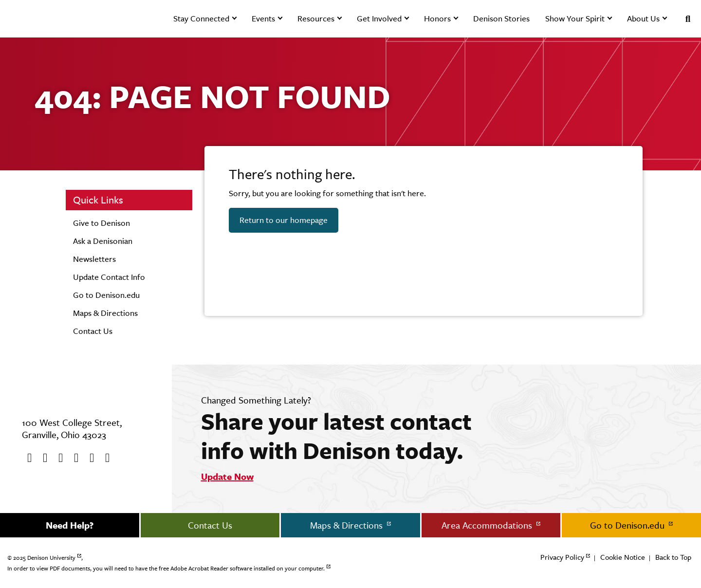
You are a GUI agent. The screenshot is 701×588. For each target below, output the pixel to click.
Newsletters (94, 259)
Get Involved (379, 18)
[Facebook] (26, 458)
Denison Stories (501, 18)
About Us (643, 18)
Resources (316, 18)
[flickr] (89, 458)
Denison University (51, 558)
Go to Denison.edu (106, 295)
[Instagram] (73, 458)
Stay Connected (201, 18)
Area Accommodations (488, 525)
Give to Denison (101, 223)
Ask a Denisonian (103, 241)
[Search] (684, 19)
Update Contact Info (109, 277)
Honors (437, 18)
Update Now (227, 477)
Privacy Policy (562, 557)
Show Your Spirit (575, 18)
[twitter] (42, 458)
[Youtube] (57, 458)
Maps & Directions (105, 313)
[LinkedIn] (104, 458)
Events (263, 18)
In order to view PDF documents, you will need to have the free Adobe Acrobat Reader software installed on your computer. (166, 569)
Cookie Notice (623, 557)
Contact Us (93, 331)
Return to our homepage (284, 220)
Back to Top (673, 557)
